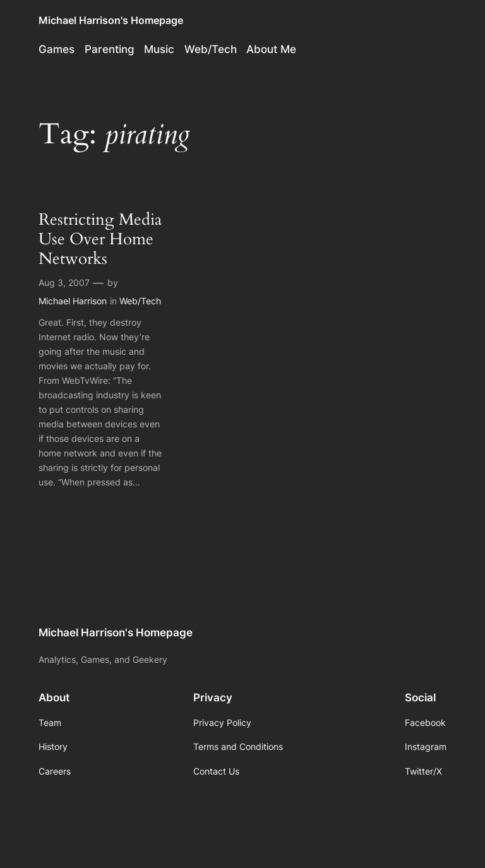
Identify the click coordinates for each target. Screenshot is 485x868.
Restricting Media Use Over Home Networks (100, 239)
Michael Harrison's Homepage (111, 20)
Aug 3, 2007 (64, 282)
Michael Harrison (73, 301)
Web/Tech (140, 301)
